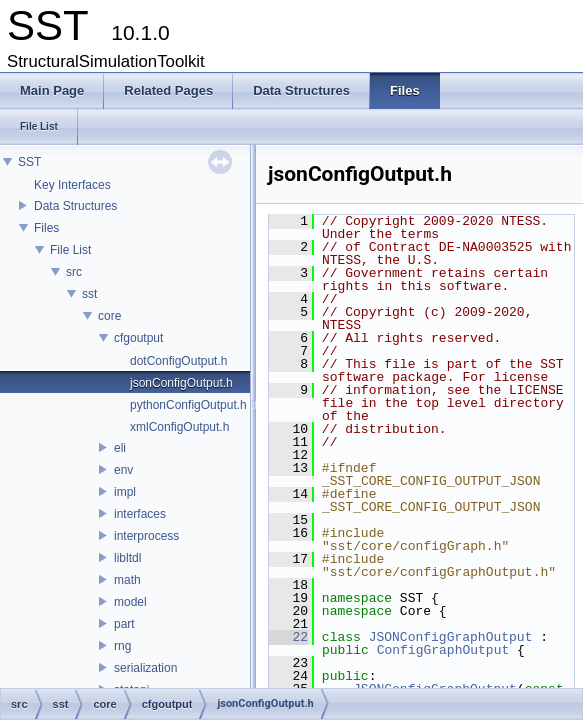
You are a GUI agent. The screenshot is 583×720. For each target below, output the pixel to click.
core (109, 316)
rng (122, 646)
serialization (145, 668)
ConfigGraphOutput (443, 650)
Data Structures (75, 206)
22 (288, 637)
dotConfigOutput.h (178, 361)
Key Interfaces (72, 185)
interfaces (140, 514)
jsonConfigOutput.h (181, 383)
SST (29, 162)
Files (46, 228)
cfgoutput (138, 338)
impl (125, 492)
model (130, 602)
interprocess (146, 536)
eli (120, 448)
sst (89, 294)
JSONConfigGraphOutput (451, 637)
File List (70, 250)
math (127, 580)
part (124, 624)
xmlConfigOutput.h (179, 427)
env (123, 470)
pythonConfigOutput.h (188, 405)
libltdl (127, 558)
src (74, 272)
